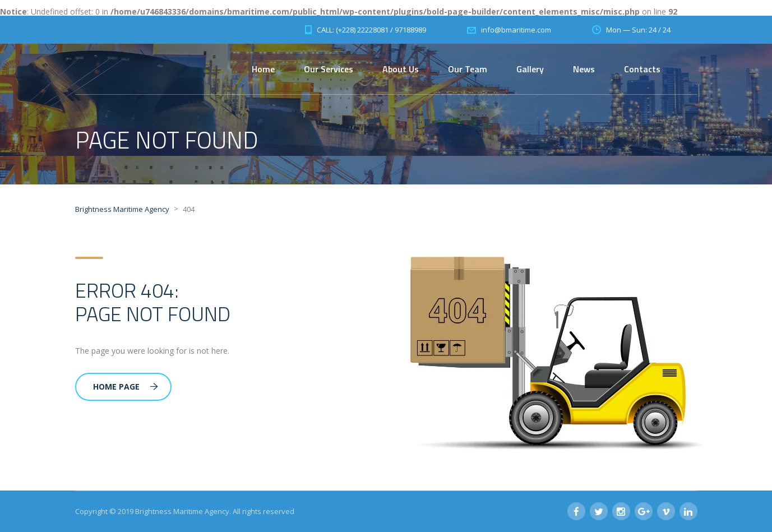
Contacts (642, 69)
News (584, 69)
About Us (401, 69)
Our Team (468, 69)
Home (263, 69)
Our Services (329, 69)
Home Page (126, 387)
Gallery (530, 69)
